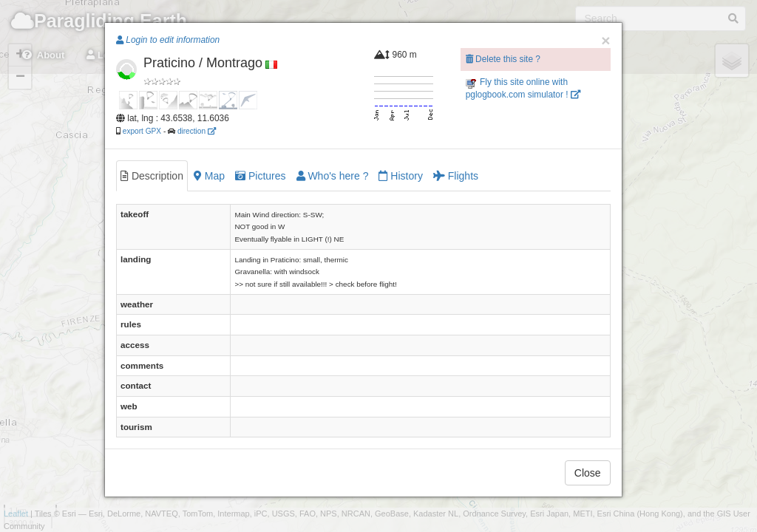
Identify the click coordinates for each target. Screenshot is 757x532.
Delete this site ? (503, 59)
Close (588, 473)
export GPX (142, 131)
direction (197, 131)
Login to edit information (168, 40)
